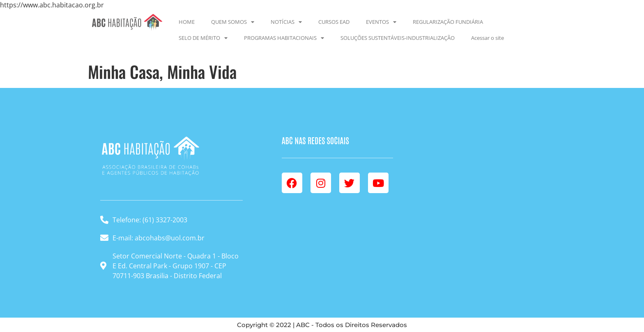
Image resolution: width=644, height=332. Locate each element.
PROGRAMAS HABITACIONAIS (284, 38)
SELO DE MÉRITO (203, 38)
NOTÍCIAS (286, 22)
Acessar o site (488, 38)
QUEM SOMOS (233, 22)
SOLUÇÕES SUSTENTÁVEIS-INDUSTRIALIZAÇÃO (398, 38)
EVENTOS (381, 22)
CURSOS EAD (334, 22)
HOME (187, 22)
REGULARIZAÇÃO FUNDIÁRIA (448, 22)
